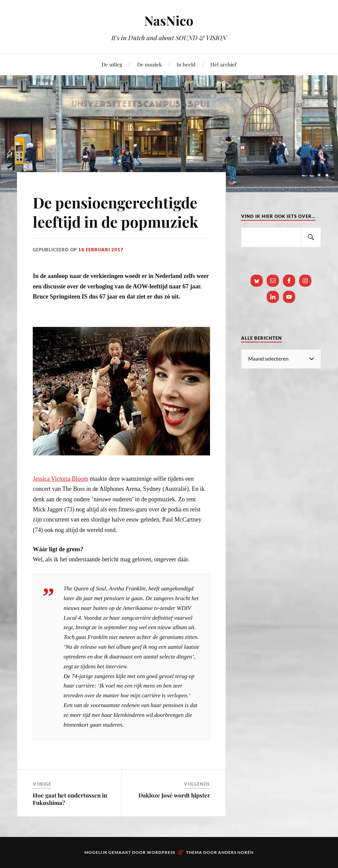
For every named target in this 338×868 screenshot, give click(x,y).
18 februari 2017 (101, 250)
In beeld (186, 64)
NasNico (169, 20)
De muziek (149, 64)
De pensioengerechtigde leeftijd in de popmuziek (115, 212)
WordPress (161, 852)
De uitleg (112, 64)
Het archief (223, 64)
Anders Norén (236, 852)
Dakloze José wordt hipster (174, 795)
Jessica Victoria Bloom (60, 479)
